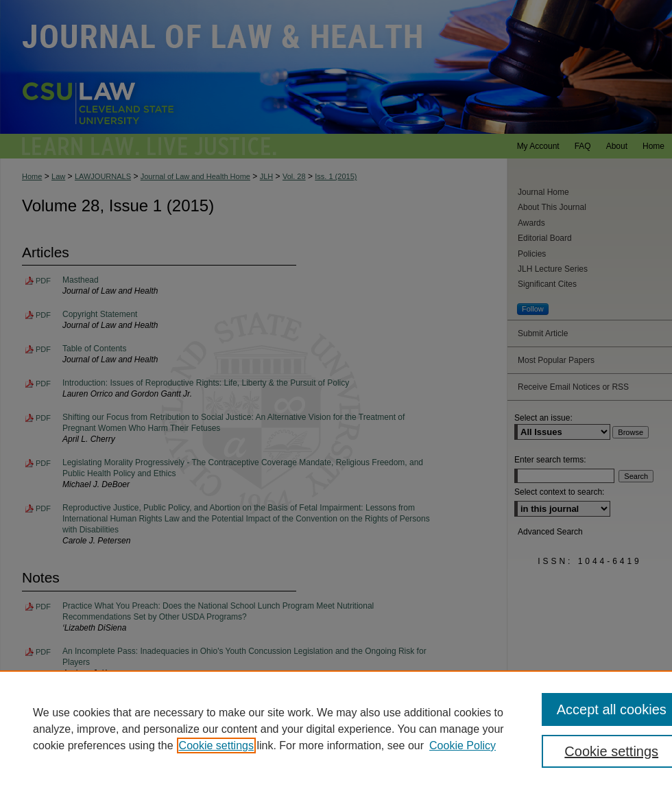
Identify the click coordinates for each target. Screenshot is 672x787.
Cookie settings (216, 745)
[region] (336, 729)
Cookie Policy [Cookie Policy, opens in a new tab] (463, 745)
